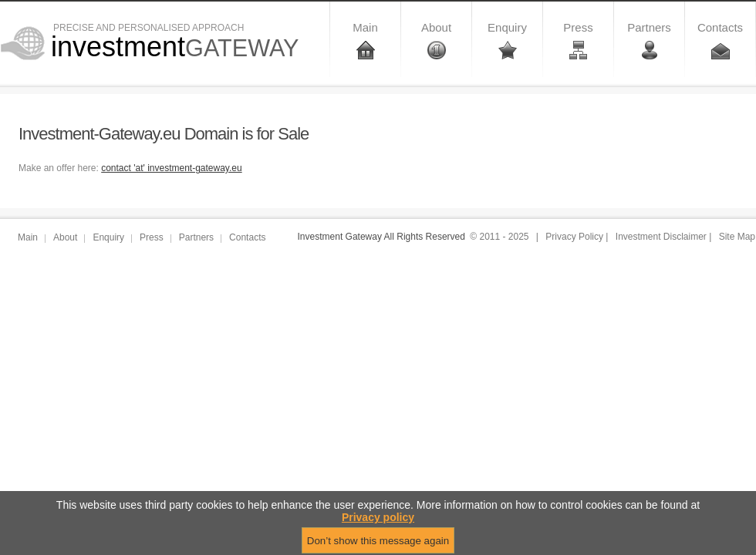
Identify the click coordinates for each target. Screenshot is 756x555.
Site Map (737, 237)
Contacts (247, 237)
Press (152, 237)
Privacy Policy (574, 237)
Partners (196, 237)
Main (28, 237)
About (65, 237)
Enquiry (108, 237)
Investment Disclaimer (661, 237)
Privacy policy (378, 525)
